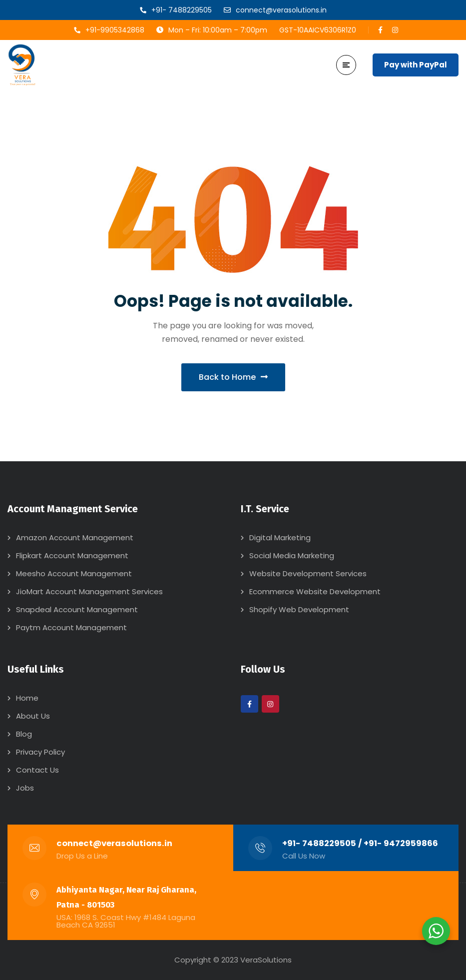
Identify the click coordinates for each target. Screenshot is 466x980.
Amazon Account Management (75, 537)
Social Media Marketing (292, 555)
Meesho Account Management (74, 573)
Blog (24, 734)
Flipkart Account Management (72, 555)
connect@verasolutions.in (114, 843)
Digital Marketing (280, 537)
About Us (33, 716)
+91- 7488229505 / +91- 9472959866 (360, 843)
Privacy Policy (40, 752)
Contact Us (37, 770)
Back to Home (233, 377)
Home (27, 698)
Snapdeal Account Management (77, 609)
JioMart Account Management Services (89, 591)
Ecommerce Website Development (315, 591)
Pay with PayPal (416, 65)
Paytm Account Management (71, 627)
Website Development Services (308, 573)
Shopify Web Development (299, 609)
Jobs (25, 788)
